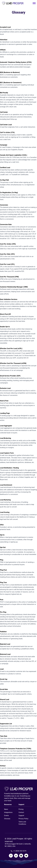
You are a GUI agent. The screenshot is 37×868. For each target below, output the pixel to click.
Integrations (8, 812)
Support (21, 815)
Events (6, 815)
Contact (21, 812)
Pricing (21, 809)
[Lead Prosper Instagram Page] (21, 856)
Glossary (7, 819)
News (6, 809)
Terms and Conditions (22, 823)
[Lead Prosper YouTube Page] (26, 856)
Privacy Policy (23, 819)
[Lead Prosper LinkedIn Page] (16, 856)
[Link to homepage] (13, 3)
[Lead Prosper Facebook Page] (11, 856)
